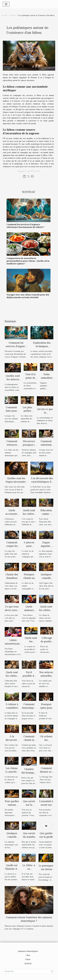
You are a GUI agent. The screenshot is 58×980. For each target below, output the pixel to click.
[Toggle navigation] (6, 4)
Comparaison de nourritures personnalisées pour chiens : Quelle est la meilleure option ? (28, 261)
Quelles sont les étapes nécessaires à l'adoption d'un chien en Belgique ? (16, 484)
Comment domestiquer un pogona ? (29, 708)
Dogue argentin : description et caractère (46, 548)
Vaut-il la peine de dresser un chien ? (30, 380)
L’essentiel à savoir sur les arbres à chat (46, 807)
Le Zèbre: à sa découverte (29, 869)
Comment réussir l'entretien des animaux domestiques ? (29, 919)
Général (12, 15)
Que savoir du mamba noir (29, 837)
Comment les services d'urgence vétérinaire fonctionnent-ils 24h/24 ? (25, 226)
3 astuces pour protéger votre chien (29, 548)
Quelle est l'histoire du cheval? (12, 869)
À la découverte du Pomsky (12, 740)
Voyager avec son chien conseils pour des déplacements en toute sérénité (28, 296)
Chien (28, 959)
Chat (28, 955)
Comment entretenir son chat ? (46, 445)
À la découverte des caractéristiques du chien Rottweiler (42, 482)
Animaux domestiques (28, 951)
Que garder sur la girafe (46, 835)
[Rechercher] (29, 971)
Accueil (4, 15)
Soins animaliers (47, 376)
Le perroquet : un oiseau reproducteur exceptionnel (46, 871)
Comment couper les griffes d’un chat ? (12, 548)
